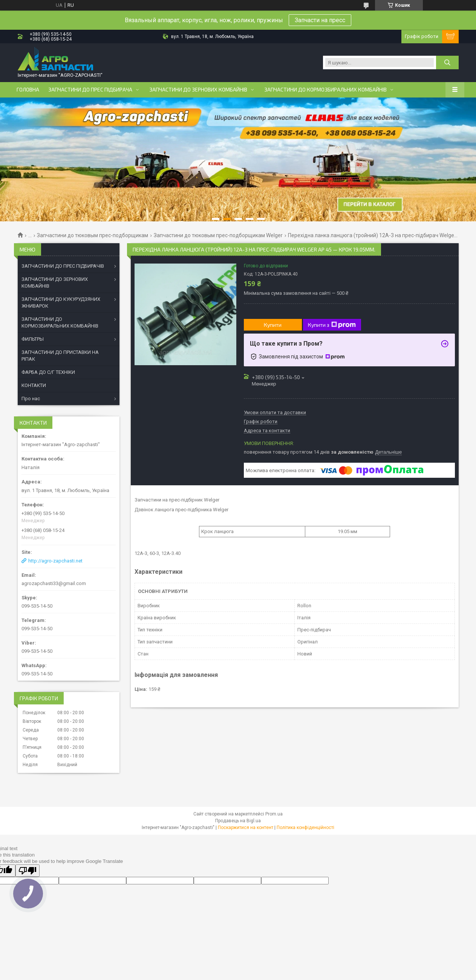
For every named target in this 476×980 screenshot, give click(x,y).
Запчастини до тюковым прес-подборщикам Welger (218, 235)
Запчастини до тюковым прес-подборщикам (93, 235)
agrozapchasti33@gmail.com (54, 583)
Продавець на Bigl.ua (238, 821)
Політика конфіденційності (305, 828)
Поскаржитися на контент (246, 828)
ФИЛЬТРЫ (33, 339)
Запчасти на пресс (320, 20)
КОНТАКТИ (34, 385)
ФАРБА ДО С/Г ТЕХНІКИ (48, 372)
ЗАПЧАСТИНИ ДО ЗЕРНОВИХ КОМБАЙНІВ (55, 283)
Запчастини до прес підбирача (90, 90)
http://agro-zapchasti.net (55, 561)
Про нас (31, 399)
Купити (273, 325)
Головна (28, 90)
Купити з (332, 325)
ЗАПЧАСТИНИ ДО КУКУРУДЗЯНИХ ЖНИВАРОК (61, 303)
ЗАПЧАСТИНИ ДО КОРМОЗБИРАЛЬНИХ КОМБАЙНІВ (60, 322)
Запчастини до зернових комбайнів (198, 90)
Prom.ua (274, 814)
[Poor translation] (28, 871)
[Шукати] (447, 62)
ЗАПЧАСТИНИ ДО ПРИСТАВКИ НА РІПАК (60, 356)
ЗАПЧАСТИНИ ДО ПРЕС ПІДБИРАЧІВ (63, 266)
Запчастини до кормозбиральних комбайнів (325, 90)
